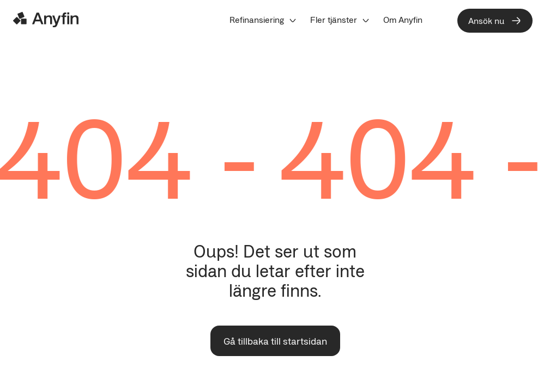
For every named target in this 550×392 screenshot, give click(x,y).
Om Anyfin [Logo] (403, 20)
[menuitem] (263, 20)
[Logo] (46, 20)
